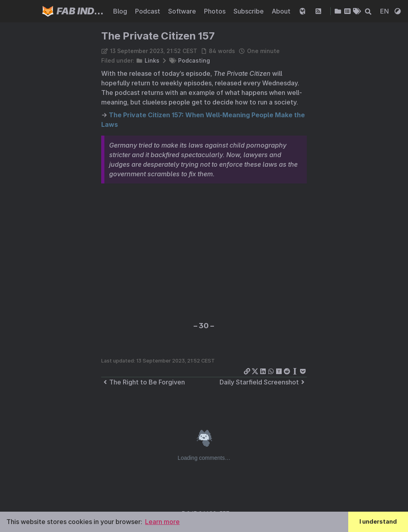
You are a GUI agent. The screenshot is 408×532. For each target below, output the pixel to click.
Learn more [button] (162, 522)
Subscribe (249, 11)
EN (385, 11)
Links (152, 60)
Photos (216, 11)
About (282, 11)
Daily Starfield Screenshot (263, 382)
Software (183, 11)
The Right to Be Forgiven (143, 382)
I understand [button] (378, 521)
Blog (121, 11)
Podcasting (194, 60)
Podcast (148, 11)
